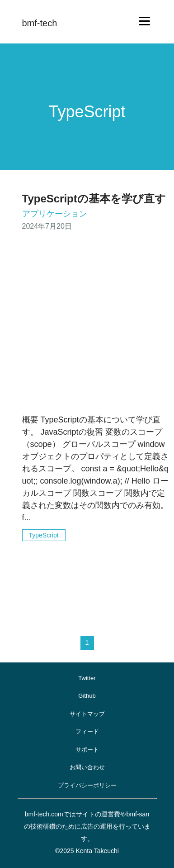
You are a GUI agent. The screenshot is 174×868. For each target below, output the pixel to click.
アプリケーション (55, 214)
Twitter (87, 678)
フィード (87, 731)
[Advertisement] (85, 324)
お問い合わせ (87, 767)
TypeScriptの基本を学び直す (94, 199)
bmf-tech (40, 23)
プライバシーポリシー (87, 785)
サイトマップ (87, 714)
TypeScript (44, 535)
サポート (87, 750)
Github (87, 696)
